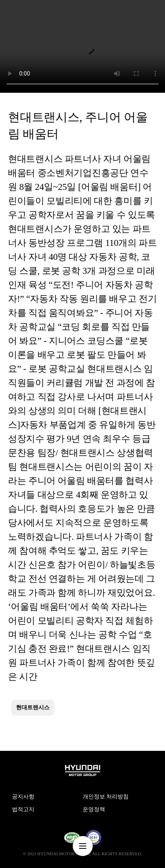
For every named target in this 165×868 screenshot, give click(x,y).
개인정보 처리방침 (106, 797)
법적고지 (23, 809)
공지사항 (23, 797)
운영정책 (94, 809)
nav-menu (83, 846)
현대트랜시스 (33, 707)
